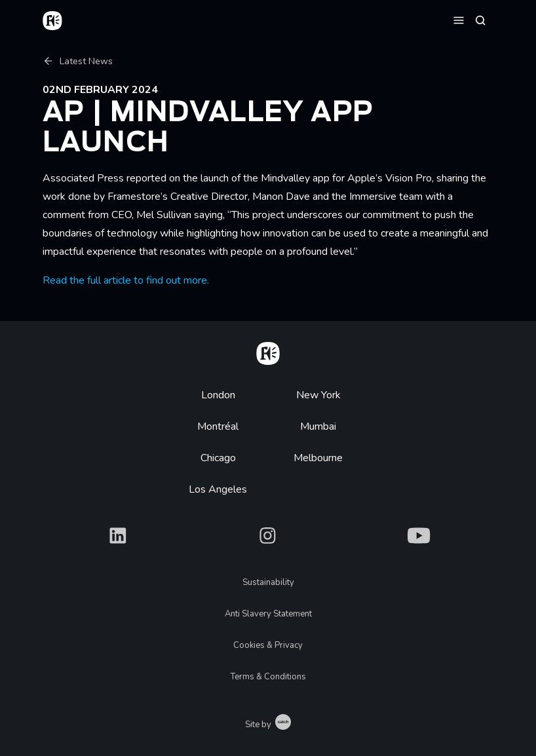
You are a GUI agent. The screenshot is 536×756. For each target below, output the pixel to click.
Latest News (78, 61)
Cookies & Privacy (268, 645)
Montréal (218, 426)
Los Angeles (218, 489)
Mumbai (318, 426)
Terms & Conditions (268, 677)
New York (318, 395)
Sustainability (268, 582)
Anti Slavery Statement (268, 614)
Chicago (218, 458)
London (218, 395)
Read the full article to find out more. (126, 280)
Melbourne (318, 458)
